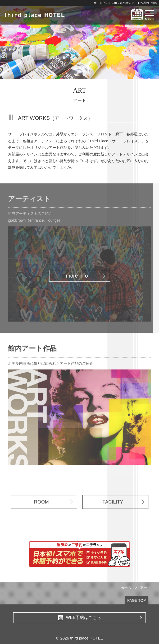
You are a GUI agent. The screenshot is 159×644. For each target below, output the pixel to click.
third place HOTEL (86, 638)
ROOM (53, 509)
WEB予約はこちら (100, 618)
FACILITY (123, 509)
